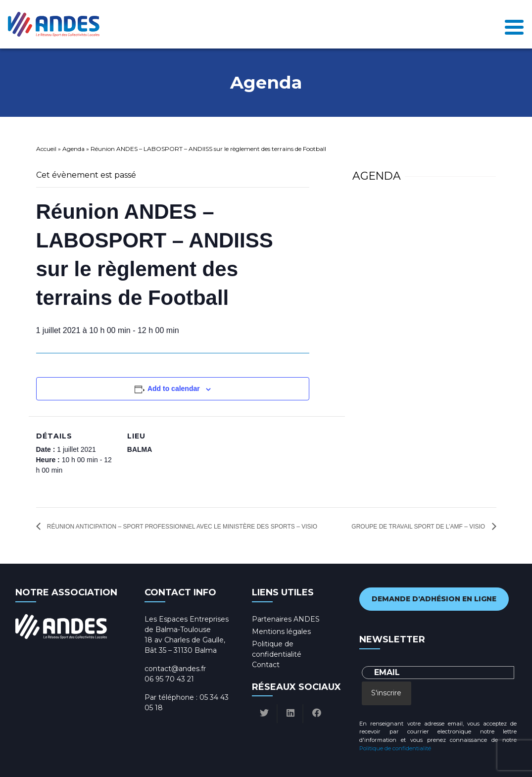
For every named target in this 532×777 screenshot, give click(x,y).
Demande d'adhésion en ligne (434, 599)
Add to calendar (174, 388)
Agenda (73, 149)
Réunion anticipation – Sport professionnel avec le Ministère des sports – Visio (182, 527)
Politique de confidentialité (395, 748)
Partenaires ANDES (286, 619)
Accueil (46, 149)
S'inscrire (386, 693)
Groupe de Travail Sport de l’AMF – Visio (419, 527)
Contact (266, 665)
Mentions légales (281, 631)
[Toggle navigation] (514, 24)
